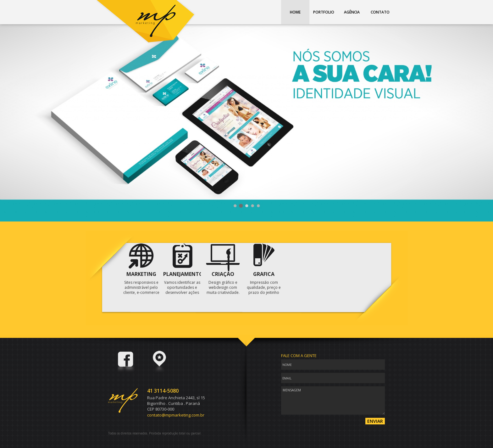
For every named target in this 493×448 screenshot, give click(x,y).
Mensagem (333, 400)
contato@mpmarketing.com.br (176, 415)
